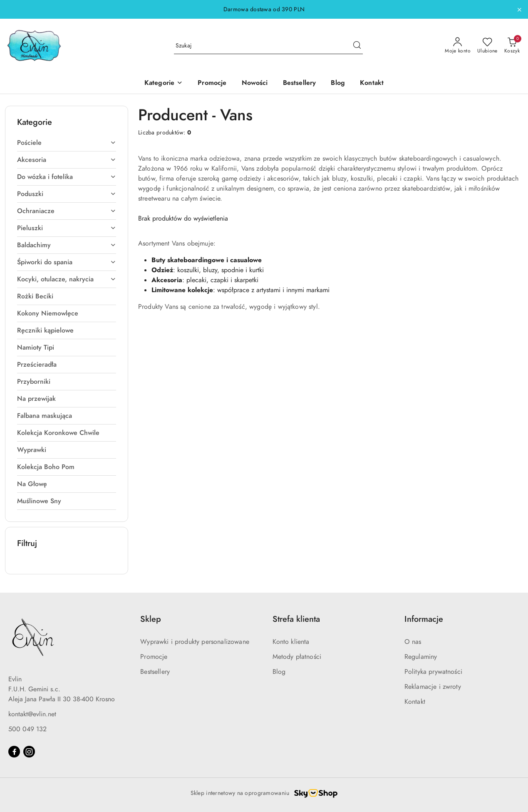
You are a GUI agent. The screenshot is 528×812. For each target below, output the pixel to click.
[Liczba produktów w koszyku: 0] (512, 46)
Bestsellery (155, 672)
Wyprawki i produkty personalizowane (195, 642)
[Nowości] (255, 83)
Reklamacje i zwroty (433, 687)
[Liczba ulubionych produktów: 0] (487, 46)
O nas (413, 642)
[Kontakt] (372, 83)
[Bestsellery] (300, 83)
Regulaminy (421, 657)
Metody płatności (297, 657)
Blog (279, 672)
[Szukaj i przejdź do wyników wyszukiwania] (357, 46)
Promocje (154, 657)
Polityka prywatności (433, 672)
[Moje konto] (458, 46)
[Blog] (338, 83)
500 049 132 (27, 729)
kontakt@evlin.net (32, 714)
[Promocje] (212, 83)
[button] (164, 83)
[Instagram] (29, 752)
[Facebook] (14, 752)
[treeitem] (67, 143)
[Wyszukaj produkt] (268, 46)
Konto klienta (291, 642)
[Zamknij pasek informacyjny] (519, 10)
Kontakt (415, 702)
